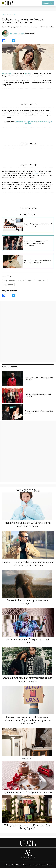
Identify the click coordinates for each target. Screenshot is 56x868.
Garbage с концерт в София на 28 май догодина (28, 641)
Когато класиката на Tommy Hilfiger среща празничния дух (27, 679)
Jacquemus (28, 74)
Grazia (4, 15)
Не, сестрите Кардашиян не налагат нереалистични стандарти (36, 243)
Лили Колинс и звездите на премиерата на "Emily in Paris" (38, 395)
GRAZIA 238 (27, 758)
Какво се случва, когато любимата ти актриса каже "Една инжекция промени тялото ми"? (28, 720)
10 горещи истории (9, 281)
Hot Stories (12, 15)
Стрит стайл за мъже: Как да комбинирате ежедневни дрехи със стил (28, 564)
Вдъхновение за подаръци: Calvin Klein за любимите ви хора (27, 524)
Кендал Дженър (7, 74)
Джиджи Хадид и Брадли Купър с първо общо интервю (39, 412)
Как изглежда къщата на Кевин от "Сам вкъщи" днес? (27, 827)
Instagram (21, 281)
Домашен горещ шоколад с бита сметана (28, 792)
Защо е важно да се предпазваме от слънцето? (27, 602)
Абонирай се (48, 3)
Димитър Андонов (17, 34)
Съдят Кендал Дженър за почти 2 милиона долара (38, 225)
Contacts (49, 865)
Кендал (36, 173)
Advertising (35, 865)
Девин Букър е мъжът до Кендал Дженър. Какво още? (37, 261)
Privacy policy (43, 865)
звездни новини (8, 284)
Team (30, 865)
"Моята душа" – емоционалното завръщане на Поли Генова (39, 379)
